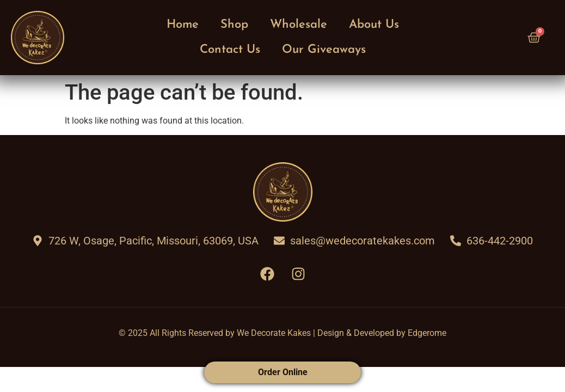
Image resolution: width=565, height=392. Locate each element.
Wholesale (299, 25)
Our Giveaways (324, 50)
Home (183, 25)
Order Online (283, 372)
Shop (234, 25)
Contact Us (230, 50)
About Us (374, 25)
